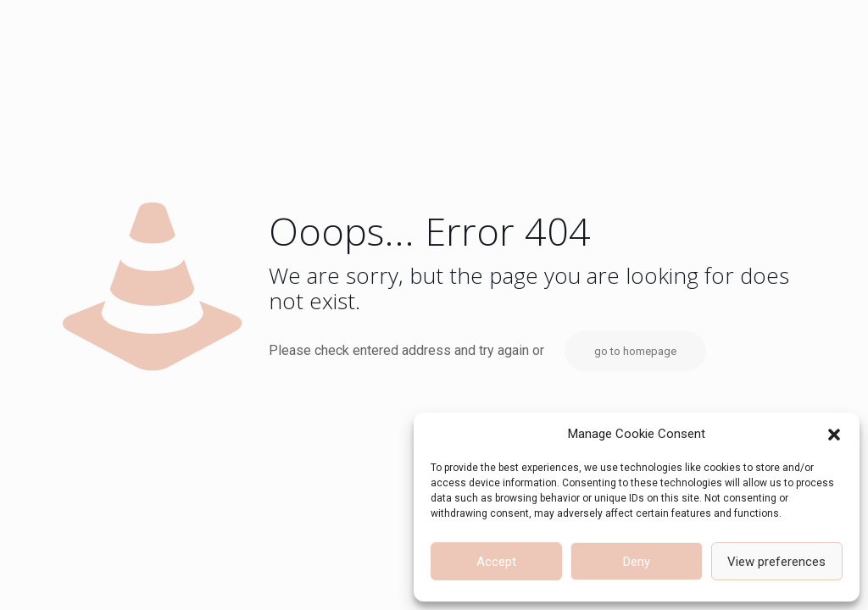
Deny (637, 562)
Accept (496, 562)
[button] (834, 435)
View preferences (776, 562)
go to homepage (635, 351)
